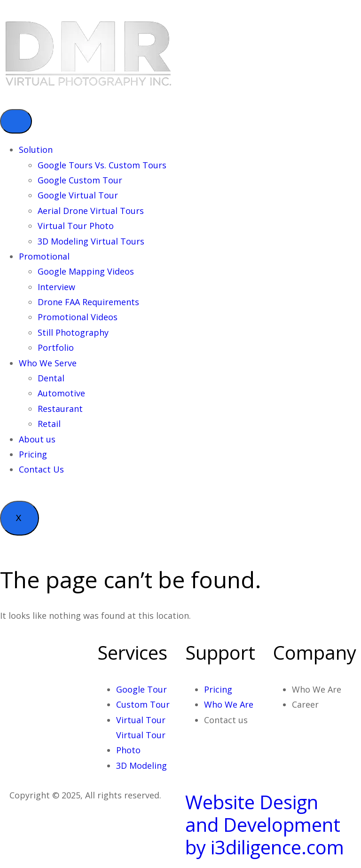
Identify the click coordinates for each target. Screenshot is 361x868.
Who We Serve (48, 363)
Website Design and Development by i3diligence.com (265, 825)
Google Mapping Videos (86, 271)
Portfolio (56, 347)
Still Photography (73, 332)
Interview (56, 287)
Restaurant (60, 409)
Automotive (61, 393)
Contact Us (41, 469)
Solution (36, 150)
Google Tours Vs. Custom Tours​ (102, 165)
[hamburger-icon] (16, 121)
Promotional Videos (78, 317)
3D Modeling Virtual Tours (91, 241)
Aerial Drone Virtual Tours (91, 211)
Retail (49, 424)
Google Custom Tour (80, 180)
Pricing (33, 454)
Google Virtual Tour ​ (79, 195)
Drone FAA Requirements (88, 302)
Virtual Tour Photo (76, 226)
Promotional (44, 256)
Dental (51, 378)
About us (37, 439)
